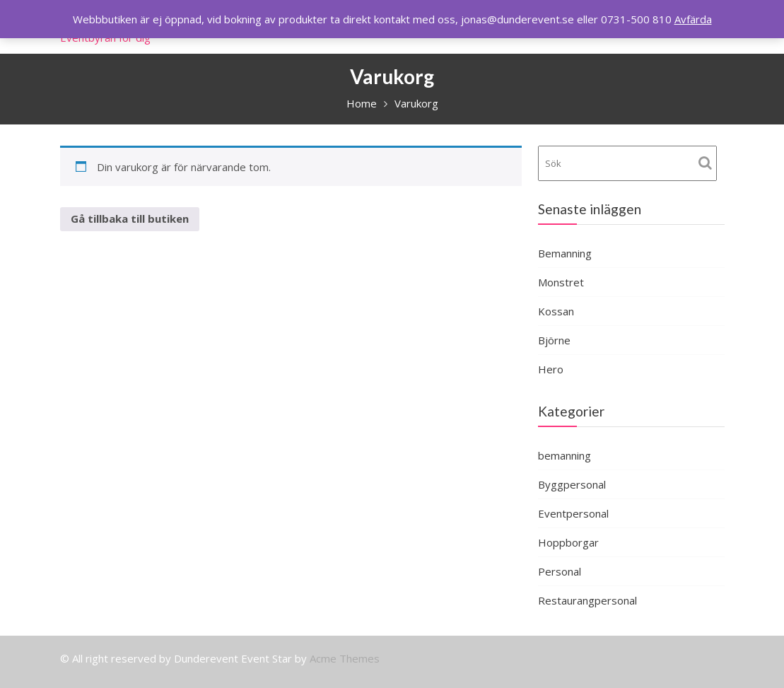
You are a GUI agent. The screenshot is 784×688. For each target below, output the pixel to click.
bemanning (564, 455)
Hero (551, 369)
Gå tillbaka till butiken (130, 218)
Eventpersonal (573, 513)
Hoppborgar (568, 542)
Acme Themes (345, 658)
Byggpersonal (572, 484)
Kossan (556, 311)
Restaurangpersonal (587, 600)
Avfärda (693, 19)
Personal (560, 571)
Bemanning (565, 253)
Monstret (561, 282)
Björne (554, 340)
